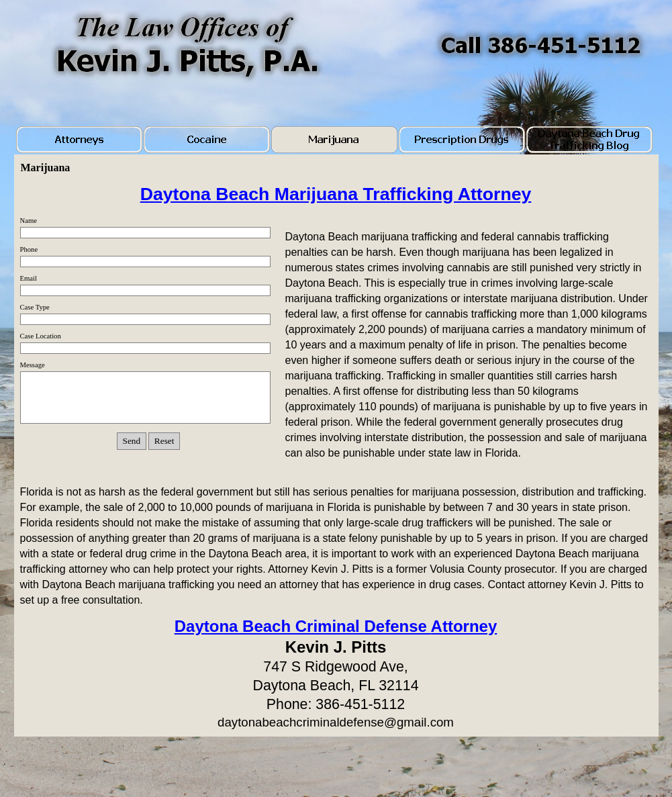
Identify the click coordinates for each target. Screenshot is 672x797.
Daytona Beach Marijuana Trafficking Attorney (336, 194)
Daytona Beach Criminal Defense (336, 626)
